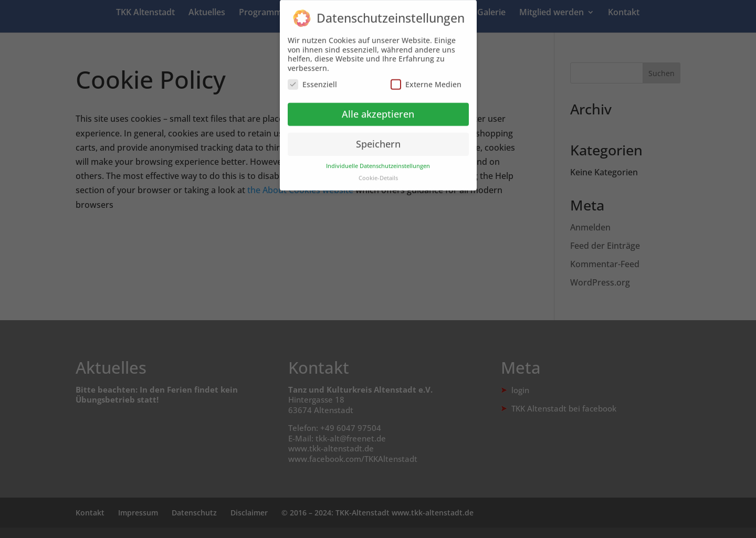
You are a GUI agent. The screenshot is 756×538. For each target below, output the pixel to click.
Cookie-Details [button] (378, 173)
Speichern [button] (378, 139)
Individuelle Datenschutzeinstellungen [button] (378, 161)
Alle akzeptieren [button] (378, 109)
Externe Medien (426, 80)
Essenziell (312, 80)
